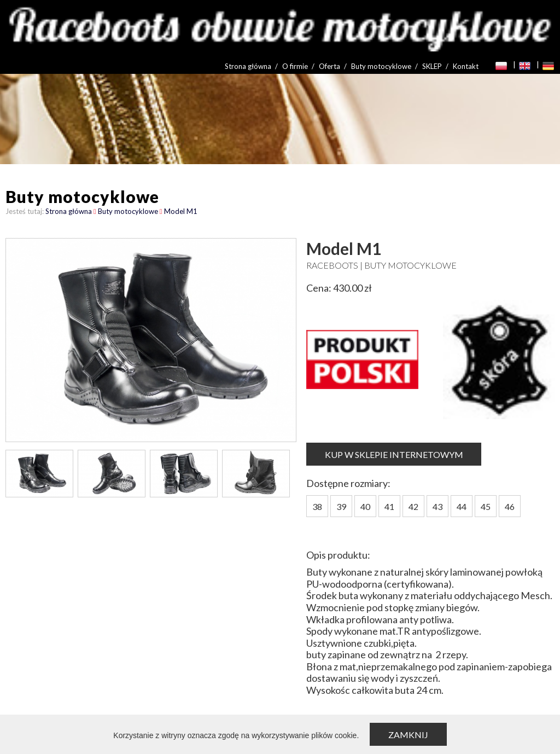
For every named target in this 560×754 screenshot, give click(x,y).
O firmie (295, 66)
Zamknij (408, 735)
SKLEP (432, 66)
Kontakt (466, 66)
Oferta (329, 66)
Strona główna (248, 66)
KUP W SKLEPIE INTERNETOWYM (394, 454)
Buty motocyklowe (381, 66)
